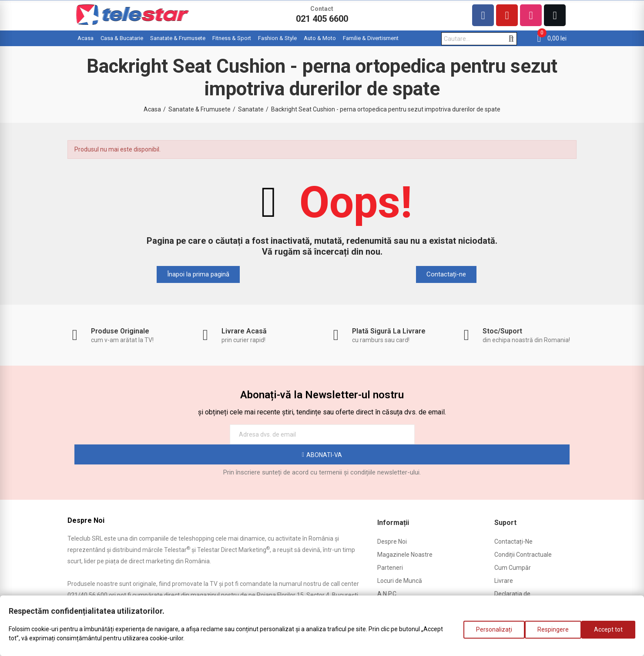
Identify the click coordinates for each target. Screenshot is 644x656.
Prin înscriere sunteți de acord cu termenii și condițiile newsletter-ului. (322, 452)
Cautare (511, 39)
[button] (198, 274)
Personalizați (485, 634)
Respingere (549, 634)
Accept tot (608, 634)
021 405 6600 (322, 19)
